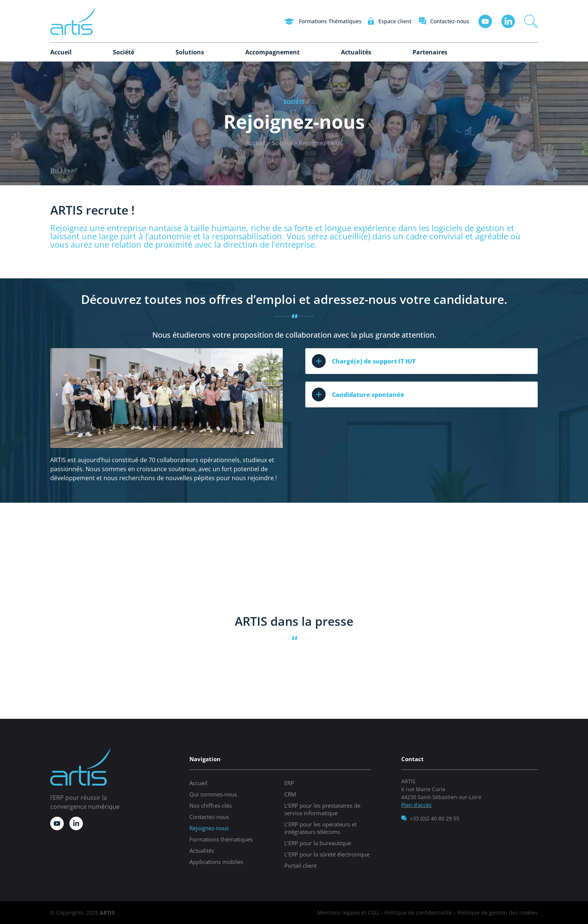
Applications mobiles (216, 862)
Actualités (356, 52)
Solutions (190, 52)
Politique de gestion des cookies (498, 913)
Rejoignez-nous (209, 828)
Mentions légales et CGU (348, 913)
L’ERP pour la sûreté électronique (327, 854)
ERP (289, 783)
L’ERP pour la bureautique (318, 843)
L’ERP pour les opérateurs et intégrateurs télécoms (320, 828)
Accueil (61, 52)
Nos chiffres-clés (211, 805)
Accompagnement (272, 52)
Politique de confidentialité (418, 913)
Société (124, 52)
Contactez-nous (209, 817)
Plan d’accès (416, 805)
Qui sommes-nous (213, 794)
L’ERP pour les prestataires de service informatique (322, 809)
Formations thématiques (221, 839)
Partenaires (430, 52)
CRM (290, 794)
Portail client (300, 865)
